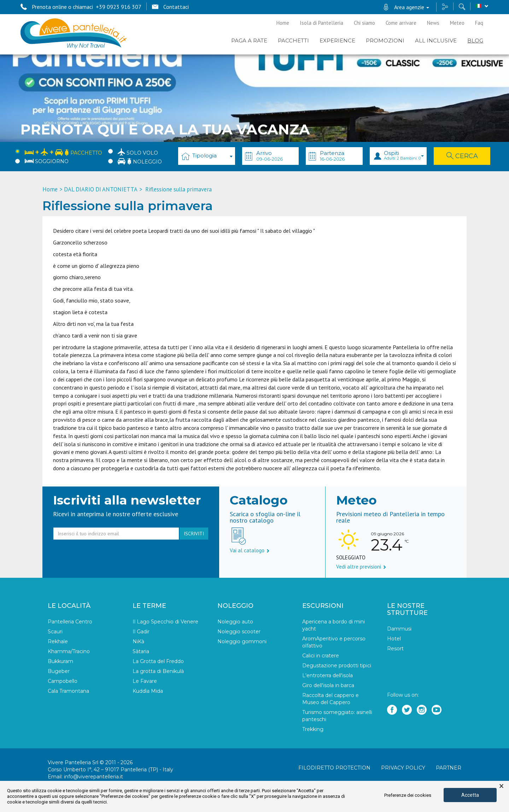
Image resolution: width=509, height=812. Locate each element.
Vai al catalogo (250, 550)
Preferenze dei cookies (408, 795)
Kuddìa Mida (148, 691)
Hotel (394, 639)
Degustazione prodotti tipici (337, 666)
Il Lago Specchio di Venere (165, 622)
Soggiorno (47, 161)
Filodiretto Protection (334, 768)
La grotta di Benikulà (158, 671)
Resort (395, 649)
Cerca (462, 156)
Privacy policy (403, 768)
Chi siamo (364, 23)
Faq (479, 23)
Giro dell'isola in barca (328, 685)
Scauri (55, 632)
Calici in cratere (321, 656)
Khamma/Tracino (69, 651)
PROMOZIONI (385, 41)
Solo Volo (138, 152)
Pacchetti (293, 41)
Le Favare (145, 681)
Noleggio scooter (239, 632)
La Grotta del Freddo (158, 661)
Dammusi (399, 629)
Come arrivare (401, 23)
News (433, 23)
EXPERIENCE (337, 41)
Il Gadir (141, 632)
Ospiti (404, 155)
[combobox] (207, 156)
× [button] (501, 786)
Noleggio (140, 161)
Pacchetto (63, 152)
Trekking (313, 729)
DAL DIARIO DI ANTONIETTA (101, 189)
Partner (449, 768)
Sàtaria (141, 651)
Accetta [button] (470, 795)
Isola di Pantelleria (321, 23)
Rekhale (58, 641)
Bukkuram (60, 661)
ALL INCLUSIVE (436, 41)
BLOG (475, 41)
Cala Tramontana (68, 691)
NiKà (138, 641)
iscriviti (194, 534)
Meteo (457, 23)
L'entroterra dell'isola (327, 675)
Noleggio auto (235, 622)
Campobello (63, 681)
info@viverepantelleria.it (93, 777)
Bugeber (59, 671)
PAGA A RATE (249, 41)
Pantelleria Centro (70, 622)
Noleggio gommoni (242, 641)
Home (283, 23)
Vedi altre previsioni (361, 567)
